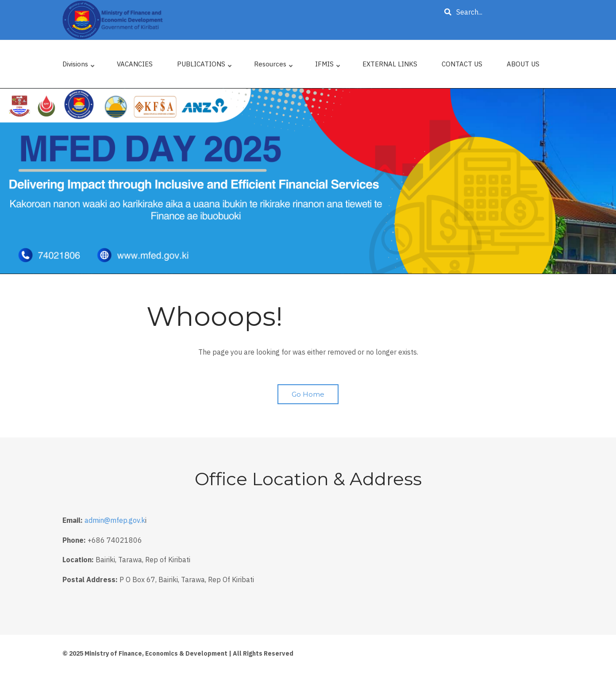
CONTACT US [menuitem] (462, 64)
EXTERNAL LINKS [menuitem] (390, 64)
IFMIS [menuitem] (328, 66)
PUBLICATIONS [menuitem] (205, 66)
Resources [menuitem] (274, 66)
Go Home (308, 394)
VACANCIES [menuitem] (135, 64)
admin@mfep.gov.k (115, 520)
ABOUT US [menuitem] (523, 64)
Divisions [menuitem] (79, 66)
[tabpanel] (308, 181)
